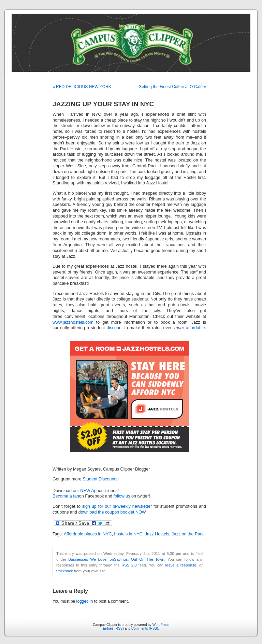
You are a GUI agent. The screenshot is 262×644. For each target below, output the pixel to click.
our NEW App (86, 491)
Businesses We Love (87, 559)
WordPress (161, 625)
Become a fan (66, 496)
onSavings (119, 559)
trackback (64, 571)
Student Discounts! (101, 479)
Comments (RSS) (145, 628)
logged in (85, 601)
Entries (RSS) (113, 628)
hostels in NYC (128, 534)
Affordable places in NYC (88, 534)
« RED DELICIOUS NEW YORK (82, 87)
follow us (122, 496)
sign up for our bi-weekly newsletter (117, 506)
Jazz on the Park (188, 534)
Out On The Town (148, 559)
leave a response (181, 565)
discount (115, 328)
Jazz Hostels (157, 534)
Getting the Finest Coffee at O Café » (172, 87)
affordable (195, 328)
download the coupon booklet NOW (112, 512)
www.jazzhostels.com (73, 322)
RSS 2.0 (129, 565)
